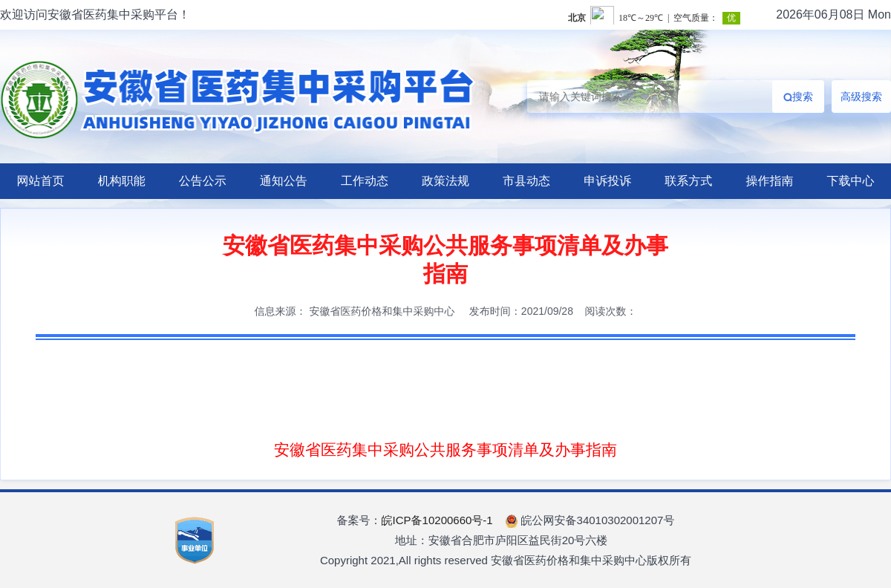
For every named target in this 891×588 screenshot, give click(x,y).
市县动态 (526, 181)
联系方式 (688, 181)
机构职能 (122, 181)
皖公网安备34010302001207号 (590, 520)
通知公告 (284, 181)
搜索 (798, 97)
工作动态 (365, 181)
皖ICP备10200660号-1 (437, 520)
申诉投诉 (607, 181)
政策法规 (446, 181)
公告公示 (203, 181)
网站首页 (41, 181)
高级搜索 (861, 97)
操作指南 (769, 181)
